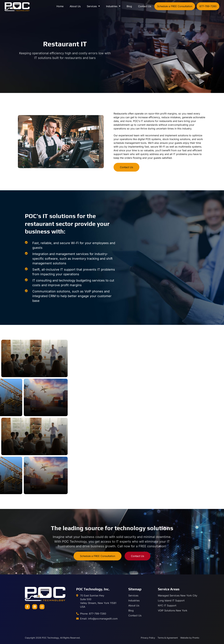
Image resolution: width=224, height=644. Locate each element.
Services (93, 6)
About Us (75, 6)
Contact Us (145, 6)
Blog (129, 6)
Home (60, 6)
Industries (113, 6)
